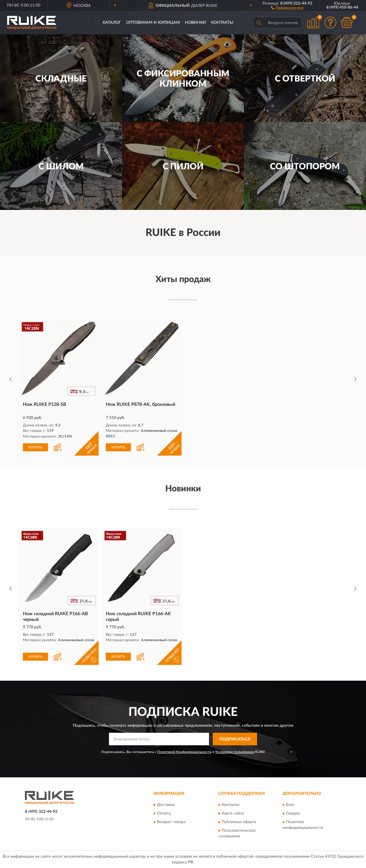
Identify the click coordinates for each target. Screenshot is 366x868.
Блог (290, 805)
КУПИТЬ (35, 447)
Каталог (112, 23)
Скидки (293, 813)
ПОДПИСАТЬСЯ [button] (235, 739)
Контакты (222, 23)
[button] (287, 7)
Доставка (166, 805)
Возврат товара (171, 822)
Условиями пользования (235, 752)
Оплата (164, 813)
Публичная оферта (239, 822)
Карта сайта (233, 813)
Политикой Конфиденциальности (184, 752)
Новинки (195, 23)
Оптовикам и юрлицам (153, 23)
